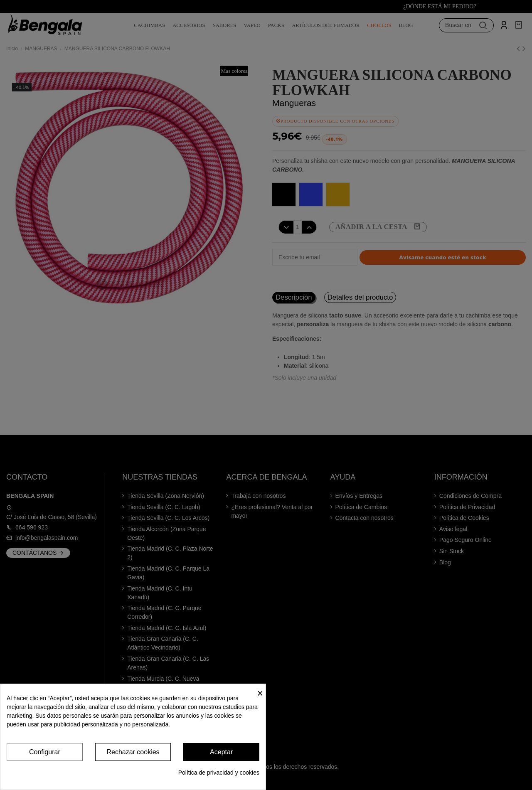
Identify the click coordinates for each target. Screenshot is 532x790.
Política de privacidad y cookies (219, 773)
